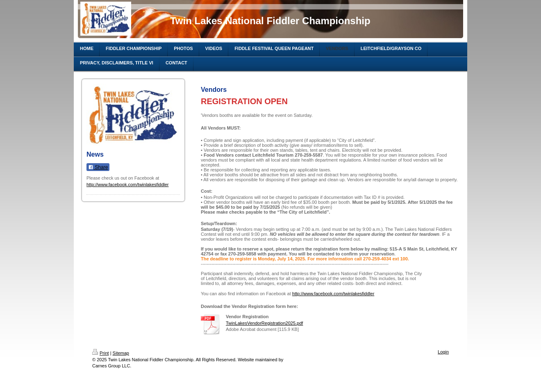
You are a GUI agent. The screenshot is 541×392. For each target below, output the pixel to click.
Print (101, 353)
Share (98, 167)
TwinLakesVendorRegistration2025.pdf (264, 323)
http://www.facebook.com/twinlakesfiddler (128, 185)
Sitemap (121, 353)
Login (443, 352)
